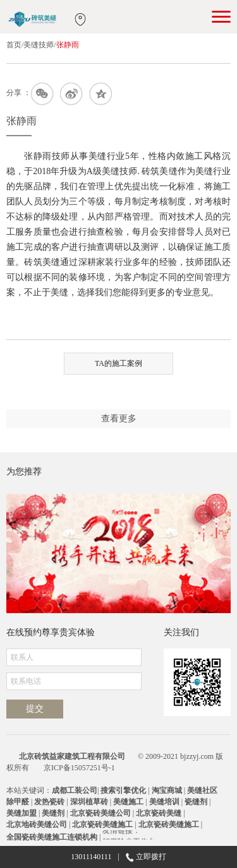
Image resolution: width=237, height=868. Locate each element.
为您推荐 (24, 472)
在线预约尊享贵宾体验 (51, 632)
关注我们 (181, 632)
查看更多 (119, 419)
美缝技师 (39, 45)
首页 (14, 45)
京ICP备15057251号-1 (79, 768)
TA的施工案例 (118, 363)
